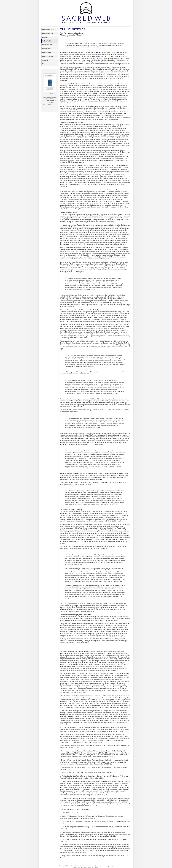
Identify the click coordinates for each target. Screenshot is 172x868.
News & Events (47, 56)
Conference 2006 (48, 33)
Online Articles (47, 41)
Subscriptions (47, 45)
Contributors (47, 52)
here (44, 107)
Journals (45, 37)
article (98, 52)
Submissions (47, 49)
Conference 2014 (48, 30)
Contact (45, 60)
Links (44, 64)
